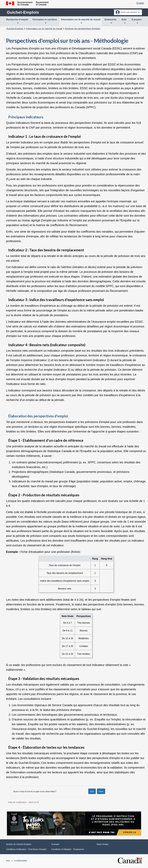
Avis (8, 861)
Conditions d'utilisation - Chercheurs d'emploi (26, 849)
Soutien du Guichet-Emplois (19, 844)
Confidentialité (20, 861)
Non (101, 791)
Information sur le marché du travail (44, 29)
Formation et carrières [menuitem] (45, 21)
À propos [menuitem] (136, 21)
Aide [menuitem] (124, 21)
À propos (55, 844)
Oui (92, 791)
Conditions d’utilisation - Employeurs (68, 849)
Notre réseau (103, 844)
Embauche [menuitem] (110, 21)
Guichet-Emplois (23, 12)
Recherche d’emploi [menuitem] (17, 21)
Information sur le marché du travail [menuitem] (81, 21)
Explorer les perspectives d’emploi (83, 29)
